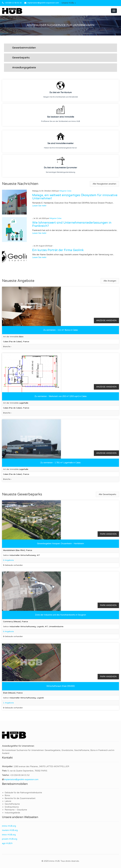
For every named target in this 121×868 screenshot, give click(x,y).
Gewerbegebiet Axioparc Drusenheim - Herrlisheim (61, 544)
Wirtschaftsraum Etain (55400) (61, 686)
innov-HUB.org (9, 835)
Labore (8, 801)
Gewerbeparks (21, 58)
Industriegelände (12, 813)
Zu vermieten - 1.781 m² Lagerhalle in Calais (61, 463)
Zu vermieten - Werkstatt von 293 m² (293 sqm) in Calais (61, 396)
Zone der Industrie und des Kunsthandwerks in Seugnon (61, 615)
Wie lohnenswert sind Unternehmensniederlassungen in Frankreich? (72, 224)
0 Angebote (8, 560)
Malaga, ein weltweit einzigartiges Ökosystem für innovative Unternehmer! (75, 197)
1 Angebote (8, 703)
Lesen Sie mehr (39, 206)
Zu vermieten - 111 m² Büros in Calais (61, 330)
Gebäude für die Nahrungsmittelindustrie (23, 793)
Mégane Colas (65, 191)
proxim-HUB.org (10, 839)
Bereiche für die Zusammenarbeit (20, 798)
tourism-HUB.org (10, 830)
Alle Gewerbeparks (107, 494)
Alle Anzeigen (110, 281)
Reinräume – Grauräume (16, 810)
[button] (69, 3)
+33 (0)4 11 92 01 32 (13, 3)
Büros (7, 795)
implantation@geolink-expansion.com (43, 3)
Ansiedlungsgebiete (24, 68)
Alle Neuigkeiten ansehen (104, 184)
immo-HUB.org (9, 826)
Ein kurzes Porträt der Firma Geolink (58, 250)
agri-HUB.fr (7, 843)
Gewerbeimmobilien (24, 48)
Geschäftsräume (12, 804)
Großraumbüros (12, 807)
